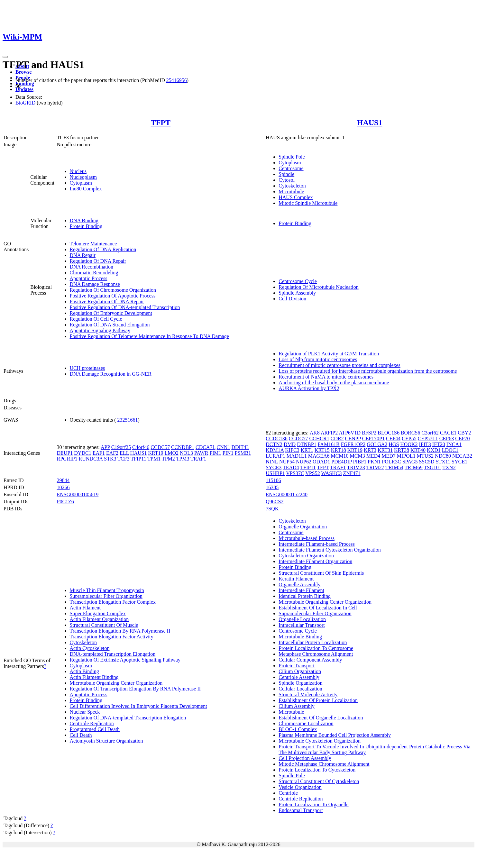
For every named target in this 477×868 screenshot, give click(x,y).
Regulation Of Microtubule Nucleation (318, 287)
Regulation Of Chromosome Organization (113, 290)
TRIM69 (414, 467)
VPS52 (312, 473)
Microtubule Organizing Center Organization (116, 683)
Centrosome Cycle (298, 281)
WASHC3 (331, 473)
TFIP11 (138, 459)
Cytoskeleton (292, 186)
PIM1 (215, 453)
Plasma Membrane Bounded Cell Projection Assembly (335, 735)
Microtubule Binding (300, 637)
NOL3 (186, 453)
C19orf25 (121, 447)
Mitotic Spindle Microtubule (308, 203)
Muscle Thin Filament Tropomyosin (107, 590)
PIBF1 (360, 462)
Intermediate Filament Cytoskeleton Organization (330, 550)
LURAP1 (275, 456)
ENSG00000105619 (78, 494)
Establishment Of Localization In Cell (318, 608)
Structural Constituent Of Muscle (104, 625)
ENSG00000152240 (287, 494)
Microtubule (291, 192)
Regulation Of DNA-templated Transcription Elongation (128, 718)
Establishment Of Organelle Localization (321, 718)
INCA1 (454, 444)
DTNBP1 (307, 444)
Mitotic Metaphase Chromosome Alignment (324, 764)
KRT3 (370, 450)
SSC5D (427, 462)
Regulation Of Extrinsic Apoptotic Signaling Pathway (125, 660)
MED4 (373, 456)
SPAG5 (410, 462)
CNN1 (224, 447)
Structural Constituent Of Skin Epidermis (321, 573)
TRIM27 (375, 467)
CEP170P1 (373, 439)
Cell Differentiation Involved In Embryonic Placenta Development (138, 706)
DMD (290, 444)
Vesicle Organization (300, 787)
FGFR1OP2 (353, 444)
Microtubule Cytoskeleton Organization (320, 741)
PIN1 (228, 453)
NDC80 (443, 456)
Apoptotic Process (89, 278)
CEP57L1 (428, 439)
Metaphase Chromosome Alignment (316, 654)
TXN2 (449, 467)
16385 (272, 487)
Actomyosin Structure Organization (106, 741)
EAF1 (99, 453)
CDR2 (337, 439)
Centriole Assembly (299, 677)
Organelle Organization (303, 527)
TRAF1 (198, 459)
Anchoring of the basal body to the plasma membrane (334, 383)
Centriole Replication (92, 723)
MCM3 (358, 456)
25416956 (177, 80)
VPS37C (295, 473)
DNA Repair (83, 255)
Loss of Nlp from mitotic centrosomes (318, 359)
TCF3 (123, 459)
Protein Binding (86, 226)
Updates (24, 89)
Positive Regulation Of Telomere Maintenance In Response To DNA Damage (149, 336)
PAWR (201, 453)
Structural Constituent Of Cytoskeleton (319, 781)
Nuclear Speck (85, 712)
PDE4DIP (341, 462)
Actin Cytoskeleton (90, 648)
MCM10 (339, 456)
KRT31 (385, 450)
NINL (272, 462)
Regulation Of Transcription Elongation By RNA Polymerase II (135, 689)
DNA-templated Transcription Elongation (113, 654)
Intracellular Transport (302, 625)
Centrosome (291, 168)
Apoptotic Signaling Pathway (100, 330)
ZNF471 (352, 473)
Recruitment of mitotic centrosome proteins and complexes (339, 365)
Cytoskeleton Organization (306, 556)
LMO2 (171, 453)
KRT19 (156, 453)
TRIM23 (356, 467)
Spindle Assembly (297, 293)
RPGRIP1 (67, 459)
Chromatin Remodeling (94, 273)
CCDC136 (277, 439)
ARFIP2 (329, 433)
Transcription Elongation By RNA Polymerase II (120, 631)
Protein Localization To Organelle (313, 804)
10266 (63, 487)
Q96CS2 (275, 502)
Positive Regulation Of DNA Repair (107, 302)
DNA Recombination (92, 267)
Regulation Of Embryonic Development (111, 313)
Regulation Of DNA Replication (103, 249)
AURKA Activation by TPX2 (309, 388)
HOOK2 (409, 444)
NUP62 (304, 462)
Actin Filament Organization (99, 619)
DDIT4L (240, 447)
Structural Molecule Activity (308, 694)
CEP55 (409, 439)
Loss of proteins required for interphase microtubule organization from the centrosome (368, 371)
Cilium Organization (300, 671)
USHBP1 (275, 473)
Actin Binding (84, 671)
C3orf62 (430, 433)
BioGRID (25, 103)
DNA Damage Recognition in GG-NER (111, 374)
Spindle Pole (292, 157)
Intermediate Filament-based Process (316, 544)
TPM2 (168, 459)
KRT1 (307, 450)
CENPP (353, 439)
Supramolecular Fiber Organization (106, 596)
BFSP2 (369, 433)
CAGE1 (448, 433)
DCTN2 (274, 444)
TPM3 (183, 459)
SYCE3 (274, 467)
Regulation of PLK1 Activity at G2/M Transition (329, 354)
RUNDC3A (91, 459)
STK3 (110, 459)
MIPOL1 (406, 456)
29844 (63, 480)
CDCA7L (206, 447)
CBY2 (464, 433)
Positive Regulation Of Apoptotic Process (113, 296)
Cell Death (81, 735)
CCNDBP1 (183, 447)
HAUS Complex (296, 197)
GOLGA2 (377, 444)
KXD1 (434, 450)
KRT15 (322, 450)
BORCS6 (410, 433)
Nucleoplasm (83, 177)
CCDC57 (160, 447)
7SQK (272, 509)
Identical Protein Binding (305, 596)
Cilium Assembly (297, 706)
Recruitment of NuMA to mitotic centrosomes (326, 377)
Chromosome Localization (306, 723)
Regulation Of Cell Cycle (96, 319)
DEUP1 (65, 453)
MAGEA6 (319, 456)
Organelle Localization (302, 619)
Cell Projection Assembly (305, 758)
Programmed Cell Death (95, 729)
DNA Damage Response (95, 284)
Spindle (286, 174)
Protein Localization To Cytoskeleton (317, 770)
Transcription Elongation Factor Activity (112, 637)
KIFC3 (292, 450)
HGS (394, 444)
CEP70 (462, 439)
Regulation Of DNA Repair (98, 261)
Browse (23, 72)
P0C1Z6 (65, 502)
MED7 (389, 456)
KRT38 (402, 450)
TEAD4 (291, 467)
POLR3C (391, 462)
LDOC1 (450, 450)
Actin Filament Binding (94, 677)
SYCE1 (459, 462)
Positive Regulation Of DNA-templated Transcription (125, 307)
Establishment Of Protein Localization (318, 700)
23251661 (127, 420)
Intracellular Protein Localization (313, 642)
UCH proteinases (87, 368)
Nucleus (78, 171)
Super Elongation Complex (98, 613)
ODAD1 (321, 462)
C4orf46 (141, 447)
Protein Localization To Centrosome (316, 648)
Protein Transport (297, 666)
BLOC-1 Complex (298, 729)
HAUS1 (370, 123)
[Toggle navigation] (5, 57)
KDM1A (275, 450)
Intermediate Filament (301, 590)
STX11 (443, 462)
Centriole (288, 793)
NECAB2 (462, 456)
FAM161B (329, 444)
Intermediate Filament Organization (315, 561)
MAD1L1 (297, 456)
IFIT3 (425, 444)
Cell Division (292, 299)
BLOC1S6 (389, 433)
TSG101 (433, 467)
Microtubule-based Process (307, 538)
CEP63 (447, 439)
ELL (124, 453)
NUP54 (287, 462)
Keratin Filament (296, 579)
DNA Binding (84, 220)
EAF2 (112, 453)
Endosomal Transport (301, 810)
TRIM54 (394, 467)
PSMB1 (243, 453)
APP (105, 447)
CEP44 (393, 439)
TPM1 (154, 459)
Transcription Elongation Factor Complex (113, 602)
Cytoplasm (81, 183)
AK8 (315, 433)
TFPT (161, 123)
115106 (273, 480)
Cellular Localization (300, 689)
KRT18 (339, 450)
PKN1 (374, 462)
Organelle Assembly (299, 585)
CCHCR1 (319, 439)
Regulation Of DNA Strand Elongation (110, 325)
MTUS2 (425, 456)
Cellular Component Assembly (310, 660)
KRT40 (418, 450)
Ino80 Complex (86, 189)
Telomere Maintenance (93, 244)
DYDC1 (83, 453)
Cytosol (287, 180)
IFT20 (439, 444)
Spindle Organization (300, 683)
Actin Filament (85, 608)
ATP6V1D (350, 433)
